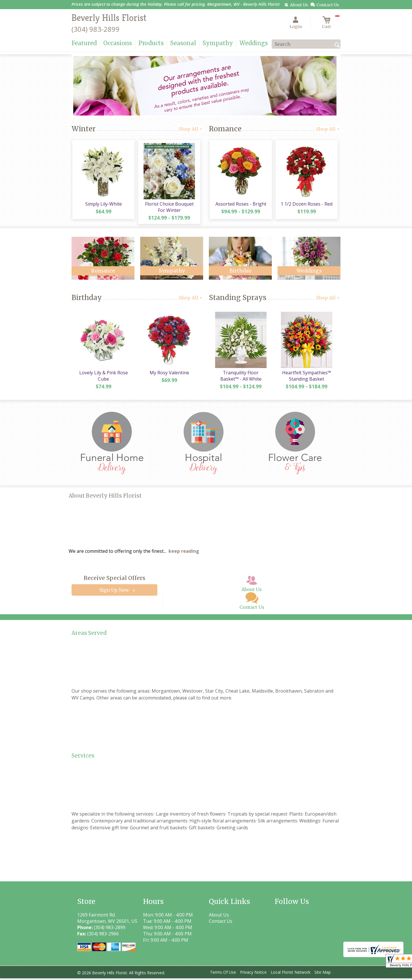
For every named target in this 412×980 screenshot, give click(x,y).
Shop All (191, 129)
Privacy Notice (253, 974)
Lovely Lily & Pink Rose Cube (103, 377)
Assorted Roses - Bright (240, 205)
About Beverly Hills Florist (105, 498)
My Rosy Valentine (169, 374)
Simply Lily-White (103, 205)
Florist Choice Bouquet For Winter (169, 208)
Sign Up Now (114, 592)
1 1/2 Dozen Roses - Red (306, 205)
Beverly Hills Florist (109, 18)
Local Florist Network (291, 974)
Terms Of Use (223, 974)
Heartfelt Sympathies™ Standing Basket (306, 377)
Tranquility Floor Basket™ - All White (240, 377)
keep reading (184, 553)
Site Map (323, 974)
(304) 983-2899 (96, 29)
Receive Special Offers (114, 580)
